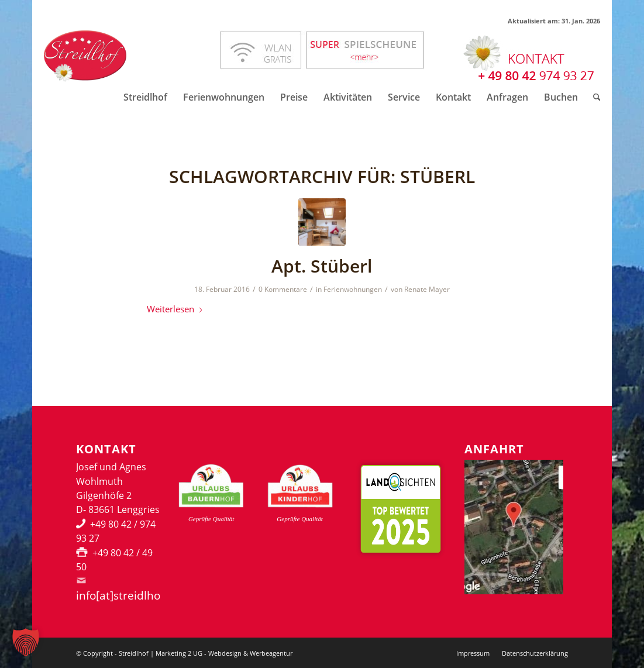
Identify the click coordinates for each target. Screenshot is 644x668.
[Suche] (593, 97)
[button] (26, 642)
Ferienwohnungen (353, 289)
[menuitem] (145, 97)
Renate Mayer (427, 289)
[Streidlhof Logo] (85, 56)
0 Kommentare (283, 289)
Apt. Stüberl (322, 266)
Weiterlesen (175, 309)
